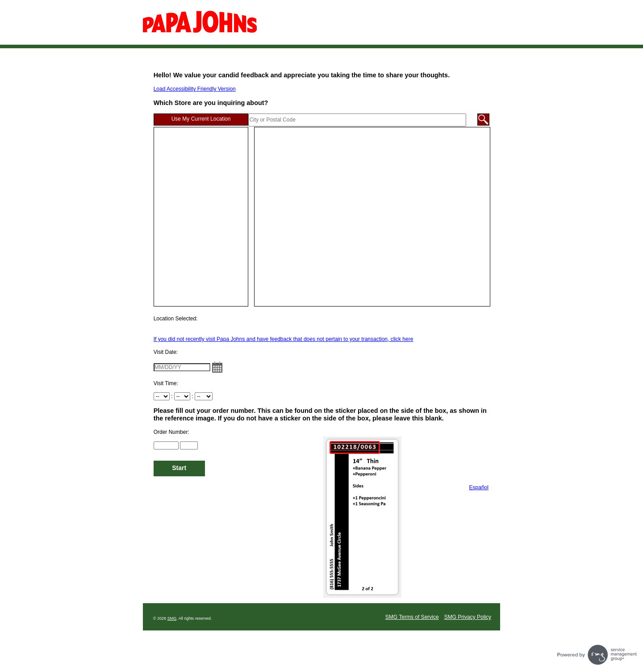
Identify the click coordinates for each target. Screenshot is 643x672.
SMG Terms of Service (412, 617)
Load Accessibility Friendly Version (195, 89)
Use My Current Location (201, 119)
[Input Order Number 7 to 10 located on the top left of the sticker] (189, 445)
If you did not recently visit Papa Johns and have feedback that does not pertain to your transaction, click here (284, 339)
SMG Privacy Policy (468, 617)
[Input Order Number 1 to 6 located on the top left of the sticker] (166, 445)
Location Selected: (176, 319)
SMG (172, 618)
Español (479, 487)
